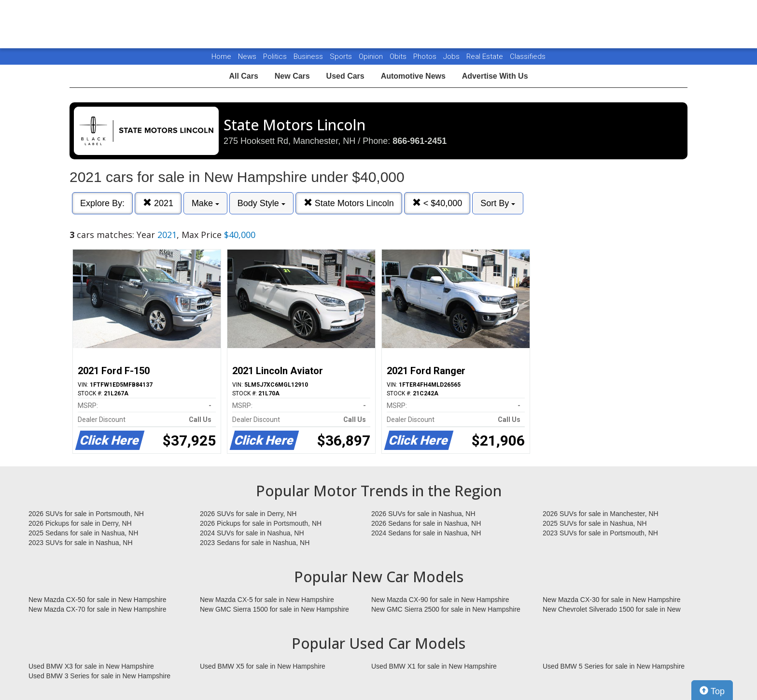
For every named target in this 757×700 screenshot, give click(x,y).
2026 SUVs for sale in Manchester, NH (601, 514)
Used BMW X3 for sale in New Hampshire (91, 666)
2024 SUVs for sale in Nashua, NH (252, 533)
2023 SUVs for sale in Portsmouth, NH (600, 533)
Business (309, 56)
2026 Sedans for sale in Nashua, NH (426, 523)
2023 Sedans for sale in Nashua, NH (255, 543)
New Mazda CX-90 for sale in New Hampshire (440, 600)
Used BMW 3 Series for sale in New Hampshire (99, 676)
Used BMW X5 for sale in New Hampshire (263, 666)
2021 (158, 203)
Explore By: (102, 203)
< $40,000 (437, 203)
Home (221, 56)
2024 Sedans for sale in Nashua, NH (426, 533)
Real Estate (486, 56)
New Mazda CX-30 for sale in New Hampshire (612, 600)
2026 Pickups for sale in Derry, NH (80, 523)
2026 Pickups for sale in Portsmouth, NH (261, 523)
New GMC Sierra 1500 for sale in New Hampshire (274, 609)
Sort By (498, 203)
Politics (275, 56)
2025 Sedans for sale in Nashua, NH (83, 533)
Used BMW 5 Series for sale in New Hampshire (614, 666)
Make (205, 203)
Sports (342, 56)
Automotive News (413, 76)
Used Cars (345, 76)
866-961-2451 (420, 141)
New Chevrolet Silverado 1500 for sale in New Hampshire (612, 610)
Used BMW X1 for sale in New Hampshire (434, 666)
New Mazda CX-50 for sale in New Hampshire (98, 600)
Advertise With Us (495, 76)
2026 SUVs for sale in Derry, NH (248, 514)
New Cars (292, 76)
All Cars (243, 76)
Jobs (452, 56)
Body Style (261, 203)
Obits (399, 56)
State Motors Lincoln (349, 203)
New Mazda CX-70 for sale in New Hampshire (98, 609)
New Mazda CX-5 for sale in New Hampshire (267, 600)
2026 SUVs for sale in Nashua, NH (423, 514)
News (247, 56)
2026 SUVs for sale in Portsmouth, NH (86, 514)
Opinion (372, 56)
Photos (426, 56)
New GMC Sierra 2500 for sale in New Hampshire (446, 609)
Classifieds (528, 56)
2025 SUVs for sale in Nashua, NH (595, 523)
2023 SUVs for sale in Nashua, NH (81, 543)
